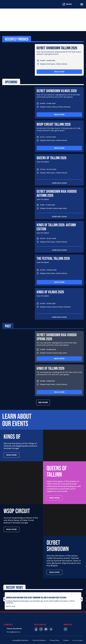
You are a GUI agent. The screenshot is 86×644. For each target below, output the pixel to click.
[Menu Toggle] (82, 4)
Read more (59, 72)
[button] (5, 597)
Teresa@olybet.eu (13, 629)
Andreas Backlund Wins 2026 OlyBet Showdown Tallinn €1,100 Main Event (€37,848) (36, 595)
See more (43, 402)
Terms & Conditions (39, 638)
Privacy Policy (54, 638)
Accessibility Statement (20, 638)
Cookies (66, 638)
